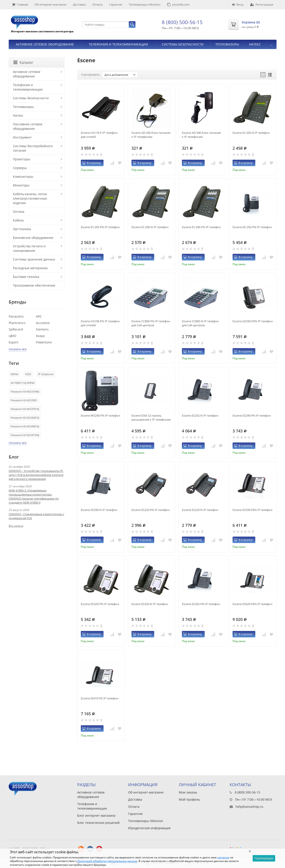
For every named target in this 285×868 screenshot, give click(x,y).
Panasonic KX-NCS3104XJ (25, 392)
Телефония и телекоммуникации (118, 44)
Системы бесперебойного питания (33, 148)
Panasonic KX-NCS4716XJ (25, 435)
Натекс (255, 44)
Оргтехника (22, 229)
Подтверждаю (264, 858)
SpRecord (16, 329)
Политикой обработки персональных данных (107, 861)
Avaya (40, 336)
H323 (28, 374)
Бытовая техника (26, 277)
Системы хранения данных (34, 259)
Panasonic (16, 316)
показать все (18, 349)
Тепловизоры (227, 44)
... (271, 44)
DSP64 (14, 374)
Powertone (44, 342)
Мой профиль (189, 799)
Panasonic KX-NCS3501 (24, 400)
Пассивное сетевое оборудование (28, 126)
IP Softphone (46, 374)
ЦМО (12, 336)
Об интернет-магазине (50, 4)
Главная (20, 4)
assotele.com (178, 4)
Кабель (18, 220)
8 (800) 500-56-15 (182, 22)
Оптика (19, 212)
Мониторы (21, 185)
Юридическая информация (149, 828)
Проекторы (22, 159)
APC (39, 316)
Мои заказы (188, 792)
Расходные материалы (30, 268)
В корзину (91, 163)
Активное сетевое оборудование (45, 44)
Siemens (42, 329)
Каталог (23, 62)
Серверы (20, 168)
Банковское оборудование (33, 238)
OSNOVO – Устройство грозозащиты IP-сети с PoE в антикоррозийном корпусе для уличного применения (36, 475)
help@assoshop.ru (249, 807)
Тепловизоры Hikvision (145, 4)
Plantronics (17, 323)
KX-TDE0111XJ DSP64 (23, 383)
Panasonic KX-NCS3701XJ (25, 409)
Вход (238, 4)
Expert (14, 342)
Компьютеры (23, 177)
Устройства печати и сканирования (29, 248)
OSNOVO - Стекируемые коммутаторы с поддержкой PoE (36, 516)
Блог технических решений (98, 823)
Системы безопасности (183, 44)
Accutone (43, 323)
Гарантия (116, 4)
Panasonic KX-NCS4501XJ (25, 426)
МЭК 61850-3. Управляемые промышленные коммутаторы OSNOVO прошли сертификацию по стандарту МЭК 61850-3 (34, 496)
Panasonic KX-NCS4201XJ (25, 418)
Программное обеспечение (34, 285)
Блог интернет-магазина (96, 815)
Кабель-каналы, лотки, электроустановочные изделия (30, 198)
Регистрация (262, 4)
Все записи (16, 526)
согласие (223, 857)
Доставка (79, 4)
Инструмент (22, 137)
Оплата (97, 4)
